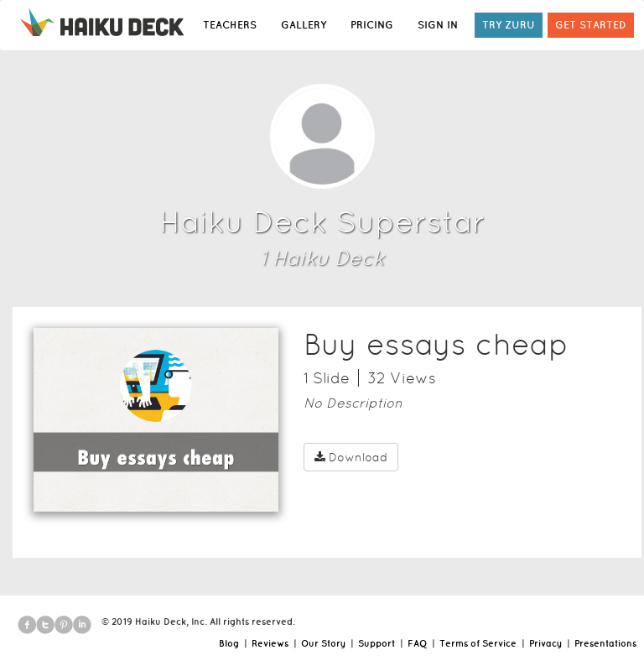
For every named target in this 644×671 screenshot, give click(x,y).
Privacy (545, 643)
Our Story (323, 643)
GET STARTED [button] (591, 25)
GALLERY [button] (304, 25)
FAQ (417, 643)
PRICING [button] (372, 25)
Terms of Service (478, 643)
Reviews (270, 643)
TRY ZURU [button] (509, 25)
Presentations (605, 643)
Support (377, 643)
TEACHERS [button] (230, 25)
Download (351, 457)
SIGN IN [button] (438, 25)
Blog (229, 643)
